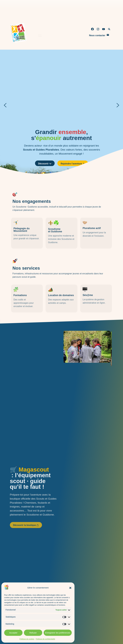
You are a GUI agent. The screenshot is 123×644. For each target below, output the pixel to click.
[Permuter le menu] (40, 32)
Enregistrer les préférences (58, 633)
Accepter (13, 633)
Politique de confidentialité (45, 639)
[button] (70, 588)
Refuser (33, 633)
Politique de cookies (27, 639)
